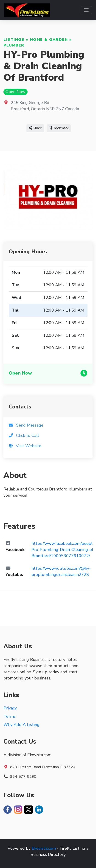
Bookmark (59, 128)
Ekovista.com (44, 848)
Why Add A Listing (21, 725)
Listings (14, 40)
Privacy (10, 708)
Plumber (14, 45)
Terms (10, 716)
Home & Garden (49, 40)
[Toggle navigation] (86, 10)
